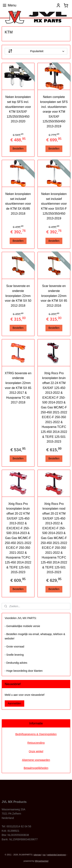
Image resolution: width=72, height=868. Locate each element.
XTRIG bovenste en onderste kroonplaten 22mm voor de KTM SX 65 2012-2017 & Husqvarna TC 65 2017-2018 (18, 388)
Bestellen (18, 149)
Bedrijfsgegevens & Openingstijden (36, 734)
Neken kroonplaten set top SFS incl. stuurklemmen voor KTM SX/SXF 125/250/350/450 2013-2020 (18, 109)
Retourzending (36, 743)
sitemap (37, 855)
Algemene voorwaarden (36, 760)
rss (44, 855)
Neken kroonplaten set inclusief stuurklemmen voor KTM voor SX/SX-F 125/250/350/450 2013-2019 (54, 206)
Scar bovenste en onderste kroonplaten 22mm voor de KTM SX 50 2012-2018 (18, 296)
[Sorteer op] (36, 51)
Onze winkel (36, 751)
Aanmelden (14, 703)
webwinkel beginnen (57, 855)
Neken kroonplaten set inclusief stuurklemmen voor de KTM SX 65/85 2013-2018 (18, 204)
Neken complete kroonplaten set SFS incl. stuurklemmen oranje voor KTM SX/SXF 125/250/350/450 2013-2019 (54, 112)
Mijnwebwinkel (42, 861)
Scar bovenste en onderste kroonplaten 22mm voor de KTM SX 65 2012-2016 (54, 296)
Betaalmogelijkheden (36, 768)
